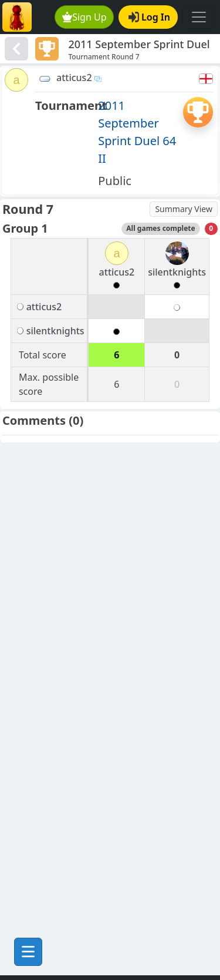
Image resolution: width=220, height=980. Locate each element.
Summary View (184, 209)
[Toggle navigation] (199, 17)
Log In (149, 17)
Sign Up (84, 17)
